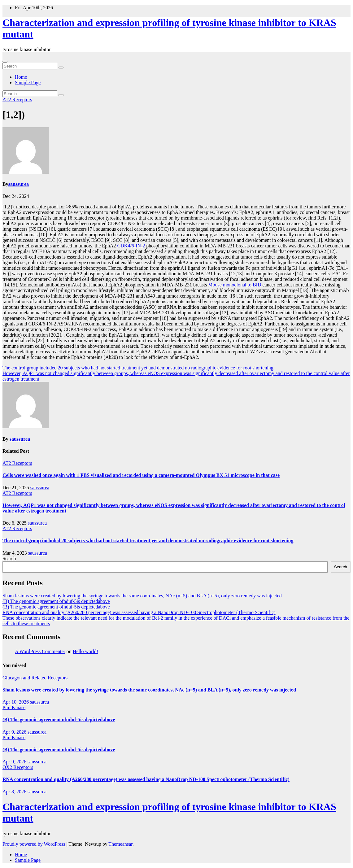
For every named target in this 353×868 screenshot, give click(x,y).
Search (9, 558)
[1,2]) (14, 115)
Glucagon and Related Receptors (35, 678)
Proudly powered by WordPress (34, 844)
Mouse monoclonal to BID (235, 285)
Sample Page (28, 83)
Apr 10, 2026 (16, 702)
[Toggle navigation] (5, 62)
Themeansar (120, 844)
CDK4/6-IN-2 (131, 246)
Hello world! (85, 651)
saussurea (19, 184)
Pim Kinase (14, 707)
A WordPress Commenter (40, 651)
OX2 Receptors (18, 767)
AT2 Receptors (17, 100)
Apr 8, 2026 (14, 792)
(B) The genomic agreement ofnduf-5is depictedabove (56, 601)
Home (21, 77)
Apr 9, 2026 (14, 732)
